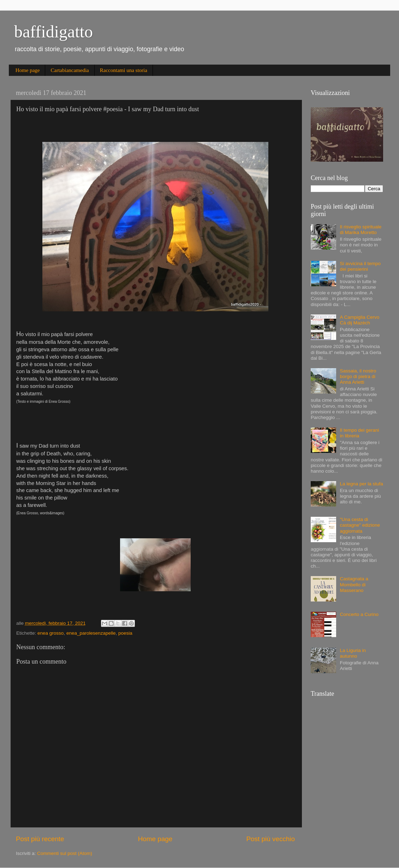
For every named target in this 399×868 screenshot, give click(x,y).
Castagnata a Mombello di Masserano (354, 584)
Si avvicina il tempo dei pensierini (360, 266)
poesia (125, 633)
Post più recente (40, 839)
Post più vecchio (270, 839)
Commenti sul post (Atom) (65, 853)
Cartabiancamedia (70, 70)
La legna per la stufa (361, 484)
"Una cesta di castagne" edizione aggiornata (360, 525)
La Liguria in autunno (353, 653)
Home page (28, 70)
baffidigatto (53, 32)
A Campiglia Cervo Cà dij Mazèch (359, 320)
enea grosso (50, 633)
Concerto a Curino (359, 614)
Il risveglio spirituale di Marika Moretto (361, 230)
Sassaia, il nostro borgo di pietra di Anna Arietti (358, 376)
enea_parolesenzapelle (91, 633)
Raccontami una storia (124, 70)
